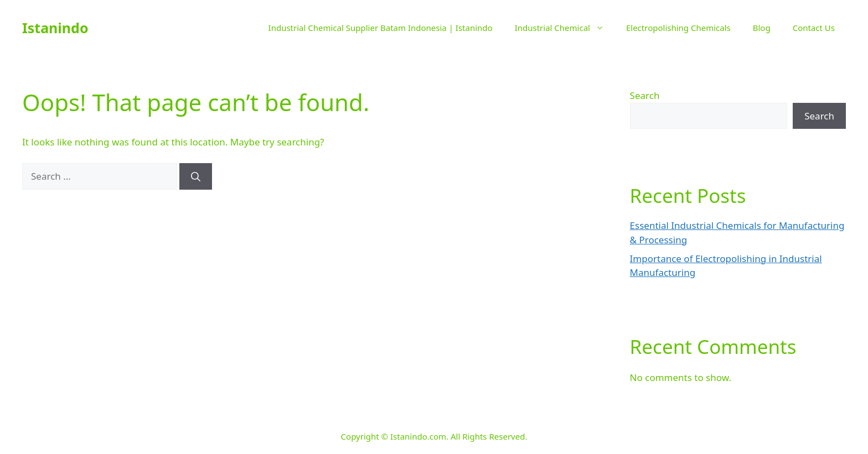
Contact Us (814, 28)
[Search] (196, 176)
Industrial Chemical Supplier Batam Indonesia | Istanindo (381, 28)
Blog (762, 28)
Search (645, 95)
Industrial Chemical (565, 28)
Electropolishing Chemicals (678, 28)
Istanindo (55, 28)
